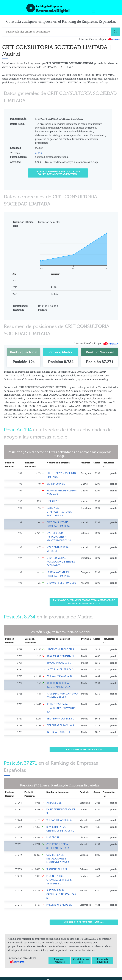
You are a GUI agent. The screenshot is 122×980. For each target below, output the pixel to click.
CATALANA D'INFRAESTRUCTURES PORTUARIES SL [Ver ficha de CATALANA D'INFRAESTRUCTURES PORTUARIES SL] (59, 512)
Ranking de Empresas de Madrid (84, 746)
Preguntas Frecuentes (59, 949)
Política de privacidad (102, 949)
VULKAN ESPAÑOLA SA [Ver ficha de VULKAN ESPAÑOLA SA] (59, 676)
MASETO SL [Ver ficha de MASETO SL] (52, 834)
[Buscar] (116, 32)
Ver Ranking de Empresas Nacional (84, 911)
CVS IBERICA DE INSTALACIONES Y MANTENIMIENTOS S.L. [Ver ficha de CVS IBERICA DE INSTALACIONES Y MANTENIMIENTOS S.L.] (59, 537)
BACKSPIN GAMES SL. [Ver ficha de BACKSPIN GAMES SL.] (59, 663)
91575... (39, 153)
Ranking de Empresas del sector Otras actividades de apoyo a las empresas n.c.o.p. (84, 602)
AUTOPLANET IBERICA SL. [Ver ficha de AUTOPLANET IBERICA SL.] (61, 669)
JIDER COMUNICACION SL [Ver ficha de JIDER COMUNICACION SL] (61, 649)
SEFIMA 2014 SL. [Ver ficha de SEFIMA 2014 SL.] (55, 484)
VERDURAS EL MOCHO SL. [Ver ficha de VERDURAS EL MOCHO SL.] (61, 722)
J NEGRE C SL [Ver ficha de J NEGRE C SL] (54, 799)
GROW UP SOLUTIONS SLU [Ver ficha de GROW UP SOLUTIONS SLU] (60, 583)
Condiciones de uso (81, 949)
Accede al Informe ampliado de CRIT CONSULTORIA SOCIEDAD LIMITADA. (58, 173)
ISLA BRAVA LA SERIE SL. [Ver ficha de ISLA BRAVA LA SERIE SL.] (60, 715)
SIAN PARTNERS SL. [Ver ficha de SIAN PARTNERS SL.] (57, 865)
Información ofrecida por (99, 39)
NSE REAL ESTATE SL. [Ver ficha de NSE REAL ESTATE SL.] (59, 728)
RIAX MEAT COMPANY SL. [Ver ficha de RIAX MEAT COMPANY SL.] (61, 656)
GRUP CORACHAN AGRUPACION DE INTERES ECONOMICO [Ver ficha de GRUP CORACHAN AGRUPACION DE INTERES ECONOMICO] (60, 562)
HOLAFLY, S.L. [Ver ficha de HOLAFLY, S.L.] (54, 501)
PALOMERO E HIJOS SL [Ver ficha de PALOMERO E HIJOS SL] (58, 893)
